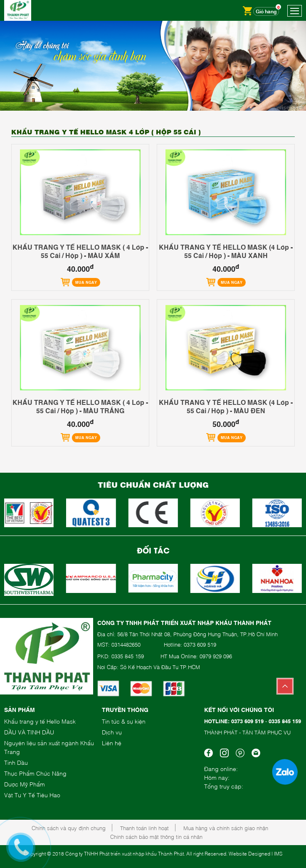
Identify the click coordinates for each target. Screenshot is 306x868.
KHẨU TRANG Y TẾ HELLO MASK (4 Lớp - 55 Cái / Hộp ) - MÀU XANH (226, 251)
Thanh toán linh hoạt (144, 828)
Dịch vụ (112, 732)
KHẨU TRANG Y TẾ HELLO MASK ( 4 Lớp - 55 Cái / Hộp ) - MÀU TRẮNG (80, 406)
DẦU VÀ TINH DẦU (29, 732)
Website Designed (249, 853)
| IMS (277, 853)
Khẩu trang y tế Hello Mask (40, 721)
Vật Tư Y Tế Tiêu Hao (32, 795)
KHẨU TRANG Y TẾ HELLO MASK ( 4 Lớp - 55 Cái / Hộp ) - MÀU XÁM (80, 251)
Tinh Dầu (16, 762)
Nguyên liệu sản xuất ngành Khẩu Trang (49, 747)
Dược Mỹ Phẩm (25, 784)
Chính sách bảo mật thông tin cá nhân (156, 836)
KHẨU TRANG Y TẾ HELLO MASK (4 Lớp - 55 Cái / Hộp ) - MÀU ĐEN (226, 406)
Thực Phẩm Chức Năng (35, 773)
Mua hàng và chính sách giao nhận (226, 828)
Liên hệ (112, 743)
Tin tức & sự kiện (124, 721)
